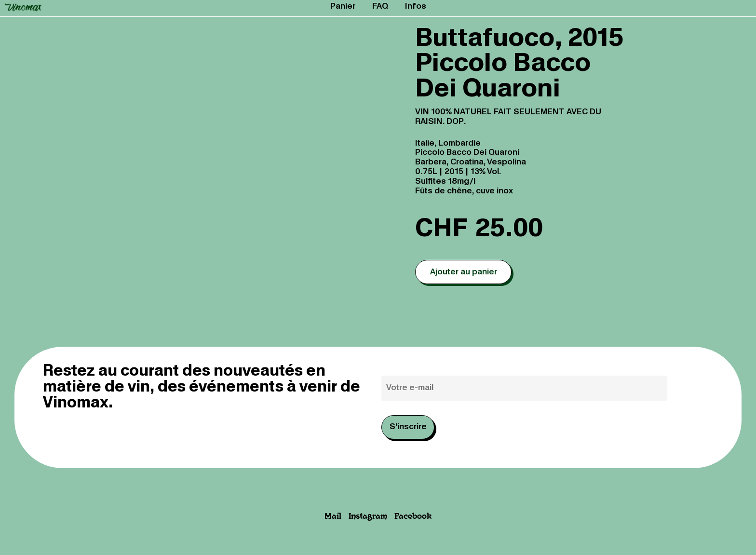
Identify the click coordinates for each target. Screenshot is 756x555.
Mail (333, 517)
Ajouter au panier (464, 272)
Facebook (413, 517)
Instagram (368, 517)
